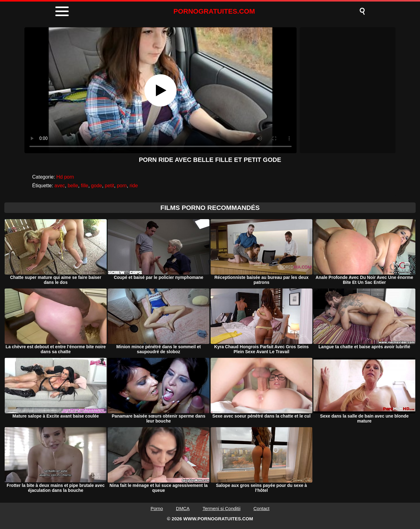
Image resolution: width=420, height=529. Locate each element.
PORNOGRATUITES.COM (214, 11)
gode (96, 186)
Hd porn (65, 177)
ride (134, 186)
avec (60, 186)
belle (73, 186)
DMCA (183, 508)
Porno (157, 508)
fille (84, 186)
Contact (262, 508)
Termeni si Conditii (222, 508)
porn (122, 186)
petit (109, 186)
